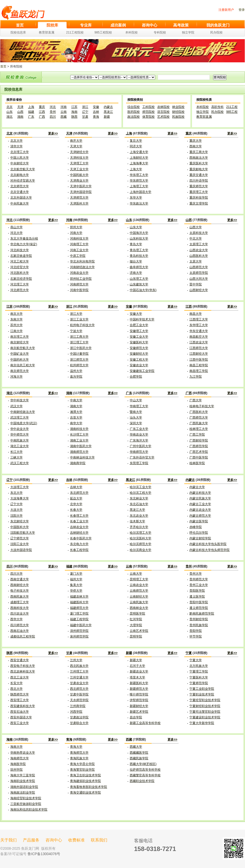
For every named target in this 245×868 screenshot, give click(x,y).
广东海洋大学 (139, 440)
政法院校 (134, 117)
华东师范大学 (139, 181)
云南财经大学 (139, 597)
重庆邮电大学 (199, 169)
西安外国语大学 (21, 717)
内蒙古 (108, 107)
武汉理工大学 (20, 418)
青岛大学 (136, 244)
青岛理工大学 (139, 250)
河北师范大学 (20, 290)
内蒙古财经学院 (200, 538)
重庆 (42, 107)
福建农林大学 (79, 597)
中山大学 (136, 400)
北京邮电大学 (20, 175)
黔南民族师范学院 (202, 614)
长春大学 (76, 510)
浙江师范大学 (79, 360)
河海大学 (16, 377)
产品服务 (31, 840)
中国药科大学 (20, 360)
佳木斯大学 (137, 521)
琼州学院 (16, 770)
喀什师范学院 (139, 694)
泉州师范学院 (79, 636)
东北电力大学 (79, 544)
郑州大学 (76, 227)
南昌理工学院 (199, 371)
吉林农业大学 (79, 527)
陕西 (74, 117)
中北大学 (196, 239)
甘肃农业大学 (79, 683)
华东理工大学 (139, 175)
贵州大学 (196, 574)
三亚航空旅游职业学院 (26, 804)
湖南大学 (76, 406)
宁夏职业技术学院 (202, 694)
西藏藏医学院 (139, 753)
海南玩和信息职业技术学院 (29, 810)
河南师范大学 (79, 284)
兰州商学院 (78, 706)
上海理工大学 (139, 186)
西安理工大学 (20, 700)
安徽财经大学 (139, 354)
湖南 (20, 117)
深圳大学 (136, 423)
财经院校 (178, 112)
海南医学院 (18, 764)
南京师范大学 (20, 371)
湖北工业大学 (20, 446)
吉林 (96, 112)
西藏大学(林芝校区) (143, 764)
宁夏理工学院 (199, 671)
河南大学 (76, 233)
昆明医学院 (137, 614)
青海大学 (76, 747)
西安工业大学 (20, 723)
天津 (20, 107)
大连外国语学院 (21, 550)
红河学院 (136, 619)
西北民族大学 (79, 666)
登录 (242, 10)
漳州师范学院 (79, 631)
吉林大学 (76, 487)
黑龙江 (108, 112)
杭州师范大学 (79, 365)
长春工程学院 (79, 550)
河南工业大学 (79, 250)
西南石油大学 (20, 631)
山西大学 (196, 227)
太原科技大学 (199, 233)
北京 (10, 107)
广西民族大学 (199, 423)
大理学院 (136, 625)
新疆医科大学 (139, 683)
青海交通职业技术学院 (85, 793)
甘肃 (85, 117)
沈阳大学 (16, 516)
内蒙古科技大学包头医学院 (208, 544)
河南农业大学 (79, 273)
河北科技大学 (20, 250)
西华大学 (16, 619)
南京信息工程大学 (23, 365)
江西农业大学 (199, 342)
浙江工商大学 (79, 337)
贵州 (53, 112)
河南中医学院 (79, 290)
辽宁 (85, 112)
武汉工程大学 (20, 463)
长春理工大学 (79, 516)
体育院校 (148, 117)
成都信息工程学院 (23, 636)
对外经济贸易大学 (23, 181)
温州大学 (76, 371)
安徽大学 (136, 314)
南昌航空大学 (199, 337)
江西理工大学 (199, 319)
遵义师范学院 (199, 608)
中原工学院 (78, 256)
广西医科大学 (199, 412)
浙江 (85, 107)
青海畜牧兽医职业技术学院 (89, 787)
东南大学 (16, 319)
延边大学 (76, 498)
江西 (42, 112)
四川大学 (16, 574)
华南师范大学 (139, 452)
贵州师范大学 (199, 579)
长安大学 (16, 683)
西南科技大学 (20, 608)
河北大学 (16, 233)
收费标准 (76, 840)
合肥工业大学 (139, 325)
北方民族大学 (199, 666)
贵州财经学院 (199, 619)
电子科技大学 (20, 591)
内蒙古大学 (197, 487)
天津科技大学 (79, 158)
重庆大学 (196, 141)
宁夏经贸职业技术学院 (205, 700)
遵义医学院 (197, 597)
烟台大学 (136, 261)
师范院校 (148, 112)
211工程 (232, 107)
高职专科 (217, 107)
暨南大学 (136, 412)
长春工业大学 (79, 521)
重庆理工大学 (199, 192)
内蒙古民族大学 (200, 498)
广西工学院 (197, 435)
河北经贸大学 (20, 267)
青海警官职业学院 (82, 770)
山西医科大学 (199, 256)
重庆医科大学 (199, 163)
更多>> (53, 133)
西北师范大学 (79, 689)
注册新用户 (226, 10)
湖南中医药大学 (81, 446)
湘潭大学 (76, 412)
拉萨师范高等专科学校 (145, 770)
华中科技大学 (20, 400)
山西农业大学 (199, 250)
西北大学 (16, 689)
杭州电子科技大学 (82, 325)
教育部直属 (204, 117)
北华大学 (76, 504)
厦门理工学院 (79, 614)
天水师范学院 (79, 700)
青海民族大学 (79, 758)
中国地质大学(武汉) (24, 423)
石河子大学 (137, 666)
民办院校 (217, 112)
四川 (53, 117)
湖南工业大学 (79, 440)
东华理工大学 (199, 325)
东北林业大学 (139, 498)
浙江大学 (76, 314)
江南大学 (16, 331)
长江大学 (16, 452)
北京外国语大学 (21, 198)
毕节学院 (196, 636)
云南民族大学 (139, 602)
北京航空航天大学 (23, 169)
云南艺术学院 (139, 631)
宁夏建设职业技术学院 (205, 717)
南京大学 (16, 314)
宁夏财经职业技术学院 (205, 706)
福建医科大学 (79, 602)
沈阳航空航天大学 (23, 533)
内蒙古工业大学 (200, 504)
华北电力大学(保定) (24, 244)
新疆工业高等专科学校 (145, 723)
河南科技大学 (79, 239)
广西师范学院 (199, 446)
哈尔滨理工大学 (141, 533)
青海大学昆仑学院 (82, 764)
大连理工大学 (20, 487)
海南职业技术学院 (23, 781)
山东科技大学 (139, 239)
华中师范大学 (20, 435)
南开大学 (76, 141)
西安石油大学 (20, 712)
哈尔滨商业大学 (141, 550)
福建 (31, 112)
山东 (10, 112)
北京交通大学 (20, 192)
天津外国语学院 (81, 192)
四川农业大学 (20, 614)
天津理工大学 (79, 163)
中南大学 (76, 400)
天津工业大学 (79, 169)
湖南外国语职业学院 (24, 787)
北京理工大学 (20, 152)
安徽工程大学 (139, 360)
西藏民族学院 (139, 758)
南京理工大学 (20, 337)
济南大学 (136, 273)
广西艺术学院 (199, 452)
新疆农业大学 (139, 671)
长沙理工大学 (79, 435)
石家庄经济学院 (21, 279)
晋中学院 (196, 284)
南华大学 (76, 423)
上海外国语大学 (141, 192)
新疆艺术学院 (139, 712)
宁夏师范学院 (199, 683)
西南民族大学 (20, 597)
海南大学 (16, 747)
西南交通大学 (20, 579)
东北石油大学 (139, 504)
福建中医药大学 (81, 625)
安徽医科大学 (139, 342)
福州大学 (76, 579)
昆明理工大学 (139, 579)
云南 (64, 112)
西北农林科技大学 (23, 671)
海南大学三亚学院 (23, 775)
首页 (3, 66)
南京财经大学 (20, 342)
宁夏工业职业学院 (202, 689)
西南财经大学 (20, 585)
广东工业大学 (139, 429)
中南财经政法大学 (23, 412)
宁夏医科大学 (199, 677)
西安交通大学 (20, 660)
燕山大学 (16, 227)
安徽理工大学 (139, 331)
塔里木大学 (137, 677)
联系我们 (99, 840)
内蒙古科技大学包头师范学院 (209, 550)
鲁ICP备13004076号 (44, 854)
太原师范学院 (199, 273)
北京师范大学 (20, 186)
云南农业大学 (139, 585)
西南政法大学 (199, 158)
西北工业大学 (20, 677)
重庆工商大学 (199, 152)
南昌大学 (196, 314)
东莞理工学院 (139, 463)
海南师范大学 (20, 758)
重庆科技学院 (199, 198)
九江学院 (196, 377)
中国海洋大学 (139, 233)
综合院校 (134, 107)
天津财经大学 (79, 152)
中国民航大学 (79, 175)
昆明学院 (136, 636)
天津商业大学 (79, 181)
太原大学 (196, 261)
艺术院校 (163, 117)
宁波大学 (76, 331)
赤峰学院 (196, 527)
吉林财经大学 (79, 533)
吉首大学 (76, 418)
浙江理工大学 (79, 342)
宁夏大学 (196, 660)
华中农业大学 (20, 429)
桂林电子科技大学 (202, 406)
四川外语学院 (199, 181)
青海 (96, 117)
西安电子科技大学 (23, 666)
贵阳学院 (196, 631)
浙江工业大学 (79, 319)
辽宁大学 (16, 504)
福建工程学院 (79, 619)
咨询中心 (54, 840)
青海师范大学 (79, 753)
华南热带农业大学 (23, 753)
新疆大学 (136, 660)
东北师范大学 (79, 493)
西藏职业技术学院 (142, 781)
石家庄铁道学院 (21, 256)
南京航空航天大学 (23, 348)
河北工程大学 (20, 261)
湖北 (10, 117)
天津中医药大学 (81, 186)
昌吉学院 (136, 717)
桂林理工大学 (199, 429)
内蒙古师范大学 (200, 516)
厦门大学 (76, 574)
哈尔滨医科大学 (141, 538)
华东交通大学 (199, 331)
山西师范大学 (199, 267)
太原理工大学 (199, 244)
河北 (53, 107)
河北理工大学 (20, 284)
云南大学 (136, 574)
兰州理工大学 (79, 671)
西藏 (64, 117)
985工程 (232, 112)
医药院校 (134, 112)
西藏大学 (136, 747)
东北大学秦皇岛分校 (24, 239)
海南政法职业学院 (23, 793)
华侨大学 (76, 591)
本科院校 (203, 107)
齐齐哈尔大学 (139, 527)
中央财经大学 (20, 163)
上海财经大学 (139, 158)
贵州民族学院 (199, 625)
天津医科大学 (79, 203)
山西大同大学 (199, 279)
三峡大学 (16, 457)
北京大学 (16, 141)
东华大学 (136, 198)
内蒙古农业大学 (200, 510)
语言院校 (163, 112)
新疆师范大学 (139, 689)
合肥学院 (136, 377)
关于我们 (8, 840)
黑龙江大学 (137, 510)
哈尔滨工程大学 (141, 493)
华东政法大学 (139, 203)
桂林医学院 (197, 463)
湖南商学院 (78, 463)
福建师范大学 (79, 608)
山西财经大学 (199, 290)
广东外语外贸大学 (142, 457)
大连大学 (16, 510)
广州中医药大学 (141, 446)
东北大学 (16, 493)
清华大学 (16, 146)
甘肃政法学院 (79, 717)
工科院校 (148, 107)
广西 (42, 117)
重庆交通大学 (199, 175)
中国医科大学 (20, 527)
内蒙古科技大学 (200, 493)
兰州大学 (76, 660)
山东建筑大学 (139, 284)
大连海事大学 (20, 498)
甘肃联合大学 (79, 723)
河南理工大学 (79, 244)
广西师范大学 (199, 418)
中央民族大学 (20, 203)
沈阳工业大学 (20, 544)
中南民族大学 (20, 440)
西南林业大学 (139, 608)
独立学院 (203, 112)
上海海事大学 (139, 163)
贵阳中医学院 (199, 602)
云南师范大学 (139, 591)
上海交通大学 (139, 152)
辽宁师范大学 (20, 538)
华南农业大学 (139, 435)
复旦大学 (136, 141)
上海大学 (136, 169)
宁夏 (189, 653)
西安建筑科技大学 (23, 706)
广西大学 (196, 400)
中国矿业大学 (20, 354)
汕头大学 (136, 418)
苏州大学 (16, 325)
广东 (31, 117)
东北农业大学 (139, 516)
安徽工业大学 (139, 337)
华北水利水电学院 (82, 261)
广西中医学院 (199, 457)
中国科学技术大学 (142, 319)
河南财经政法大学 (82, 267)
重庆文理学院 (199, 203)
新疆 (107, 117)
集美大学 (76, 585)
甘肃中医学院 (79, 694)
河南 (64, 107)
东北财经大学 (20, 521)
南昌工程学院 (199, 365)
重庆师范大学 (199, 186)
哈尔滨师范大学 (141, 544)
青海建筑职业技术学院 (85, 781)
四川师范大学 (20, 625)
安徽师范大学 (139, 348)
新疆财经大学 (139, 706)
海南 (74, 112)
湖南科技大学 (79, 429)
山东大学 (136, 227)
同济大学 (136, 146)
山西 (20, 112)
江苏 (74, 107)
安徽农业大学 (139, 365)
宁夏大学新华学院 (202, 723)
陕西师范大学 (20, 694)
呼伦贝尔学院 (199, 533)
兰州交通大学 (79, 677)
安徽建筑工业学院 (142, 371)
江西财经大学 (199, 354)
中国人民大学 (20, 158)
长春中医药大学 (81, 538)
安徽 (96, 107)
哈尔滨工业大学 (141, 487)
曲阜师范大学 (139, 267)
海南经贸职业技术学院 (26, 798)
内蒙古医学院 (199, 521)
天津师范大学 (79, 198)
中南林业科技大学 (82, 457)
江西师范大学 (199, 348)
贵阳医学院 (197, 591)
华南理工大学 (139, 406)
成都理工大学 (20, 602)
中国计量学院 (79, 354)
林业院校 (178, 107)
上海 (31, 107)
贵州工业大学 (199, 585)
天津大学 (76, 146)
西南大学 (196, 146)
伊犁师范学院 (139, 700)
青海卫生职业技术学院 (85, 775)
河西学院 (76, 712)
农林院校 (163, 107)
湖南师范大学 (79, 452)
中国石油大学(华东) (143, 290)
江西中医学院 (199, 360)
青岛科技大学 (139, 256)
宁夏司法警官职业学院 (205, 712)
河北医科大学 (20, 273)
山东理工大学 (139, 279)
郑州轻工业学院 (81, 279)
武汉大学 (16, 406)
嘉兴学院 (76, 377)
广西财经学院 (199, 440)
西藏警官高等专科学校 (145, 775)
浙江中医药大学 (81, 348)
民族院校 (178, 117)
